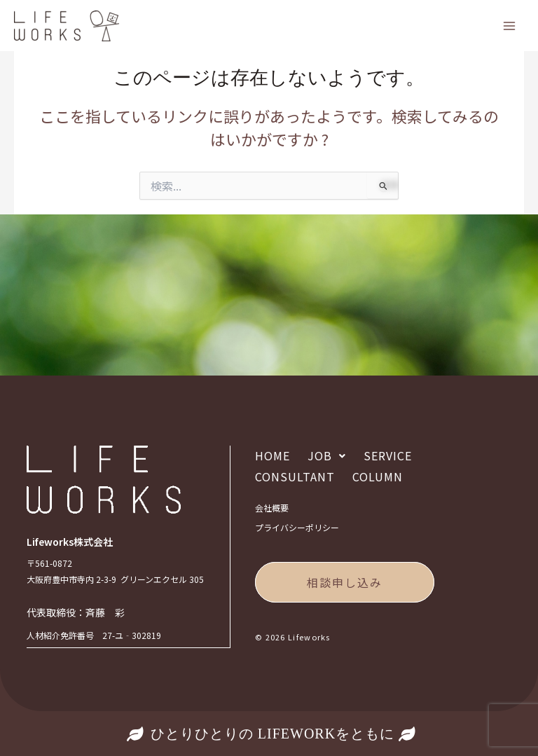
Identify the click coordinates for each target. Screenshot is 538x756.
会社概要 (272, 508)
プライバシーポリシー (297, 528)
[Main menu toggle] (509, 26)
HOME (273, 457)
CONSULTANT (295, 478)
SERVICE (388, 457)
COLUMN (378, 478)
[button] (327, 457)
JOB (327, 457)
